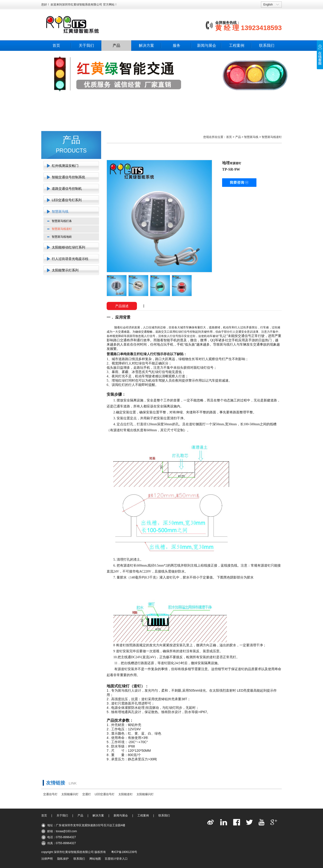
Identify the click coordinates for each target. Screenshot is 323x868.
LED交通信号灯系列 (67, 200)
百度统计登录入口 (116, 859)
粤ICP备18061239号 (124, 852)
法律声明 (47, 859)
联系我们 (267, 45)
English (268, 5)
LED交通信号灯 (105, 794)
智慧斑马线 (60, 211)
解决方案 (146, 45)
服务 (177, 45)
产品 (116, 45)
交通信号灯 (50, 794)
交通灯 (87, 794)
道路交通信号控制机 (67, 189)
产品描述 (122, 306)
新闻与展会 (207, 45)
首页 (56, 45)
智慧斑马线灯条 (62, 221)
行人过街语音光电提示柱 (70, 259)
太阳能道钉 (125, 794)
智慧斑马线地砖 (62, 237)
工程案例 (237, 45)
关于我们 (86, 45)
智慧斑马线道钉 (62, 229)
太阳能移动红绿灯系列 (68, 247)
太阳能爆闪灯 (70, 794)
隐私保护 (63, 859)
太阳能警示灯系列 (65, 270)
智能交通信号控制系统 (68, 177)
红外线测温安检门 (65, 166)
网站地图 (95, 859)
